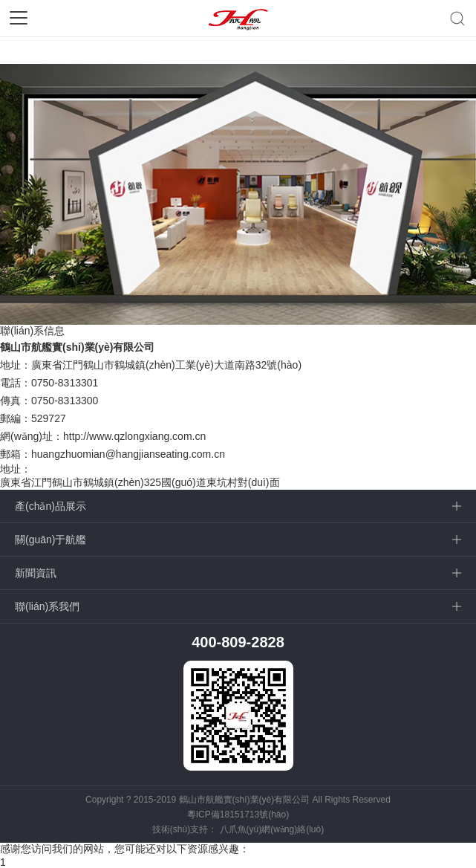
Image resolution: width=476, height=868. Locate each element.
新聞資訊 (36, 573)
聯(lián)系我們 (47, 606)
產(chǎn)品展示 (50, 506)
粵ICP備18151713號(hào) (238, 814)
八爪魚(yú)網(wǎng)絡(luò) (272, 829)
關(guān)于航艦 (50, 540)
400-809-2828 (238, 642)
